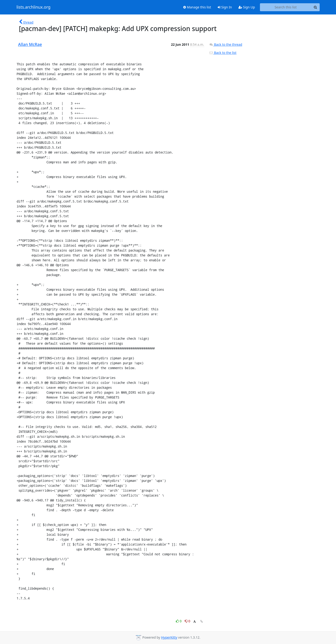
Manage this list (197, 7)
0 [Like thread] (179, 621)
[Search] (315, 7)
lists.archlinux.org (34, 7)
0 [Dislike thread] (188, 621)
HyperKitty (169, 637)
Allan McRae (30, 44)
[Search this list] (286, 7)
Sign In (225, 7)
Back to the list (223, 53)
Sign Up (247, 7)
